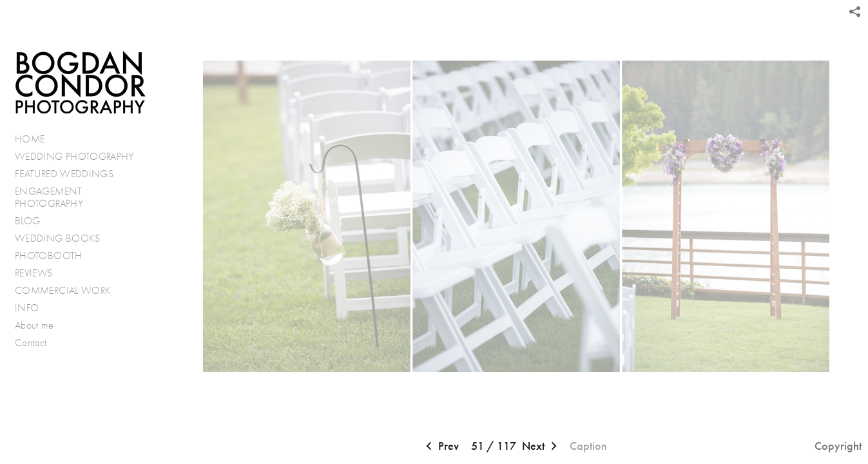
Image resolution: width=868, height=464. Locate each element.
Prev (441, 447)
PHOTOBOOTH (49, 256)
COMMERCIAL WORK (63, 290)
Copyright (838, 446)
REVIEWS (34, 273)
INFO (34, 308)
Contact (31, 343)
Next (541, 447)
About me (34, 325)
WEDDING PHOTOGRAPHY (74, 156)
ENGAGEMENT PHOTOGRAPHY (49, 198)
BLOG (27, 221)
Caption (588, 446)
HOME (30, 139)
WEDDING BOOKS (58, 238)
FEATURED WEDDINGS (71, 174)
